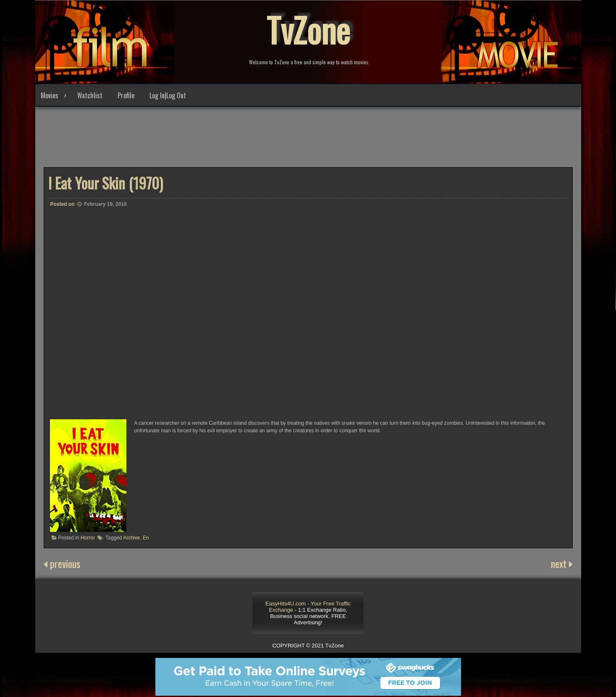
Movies (50, 95)
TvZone (308, 29)
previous (62, 563)
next (562, 563)
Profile (126, 95)
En (146, 538)
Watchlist (90, 95)
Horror (88, 538)
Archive (131, 538)
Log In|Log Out (168, 95)
